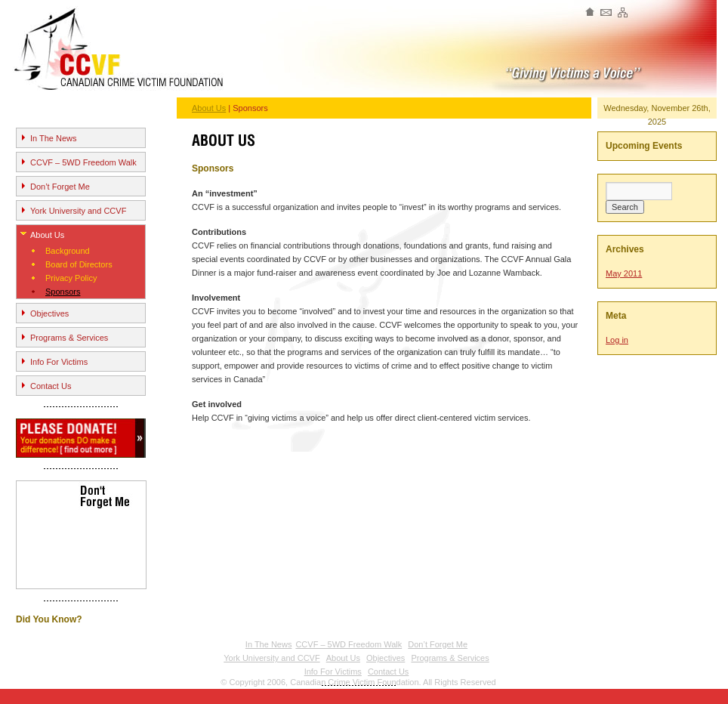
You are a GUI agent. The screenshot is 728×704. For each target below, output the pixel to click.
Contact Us (51, 386)
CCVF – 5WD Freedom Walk (83, 162)
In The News (54, 138)
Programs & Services (69, 338)
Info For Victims (59, 362)
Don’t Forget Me (60, 187)
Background (68, 251)
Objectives (49, 313)
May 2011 (624, 273)
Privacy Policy (71, 278)
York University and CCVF (78, 211)
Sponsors (63, 292)
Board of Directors (79, 264)
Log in (617, 340)
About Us (47, 235)
